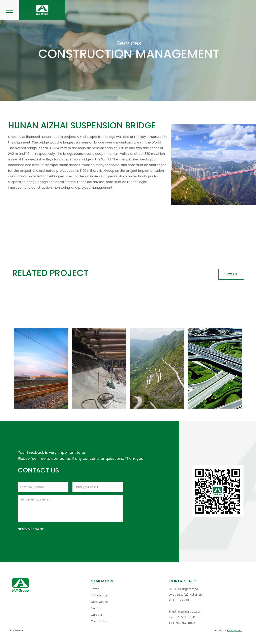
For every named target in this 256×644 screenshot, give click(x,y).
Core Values (99, 602)
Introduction (99, 595)
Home (95, 589)
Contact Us (99, 621)
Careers (96, 615)
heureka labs (234, 631)
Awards (96, 608)
